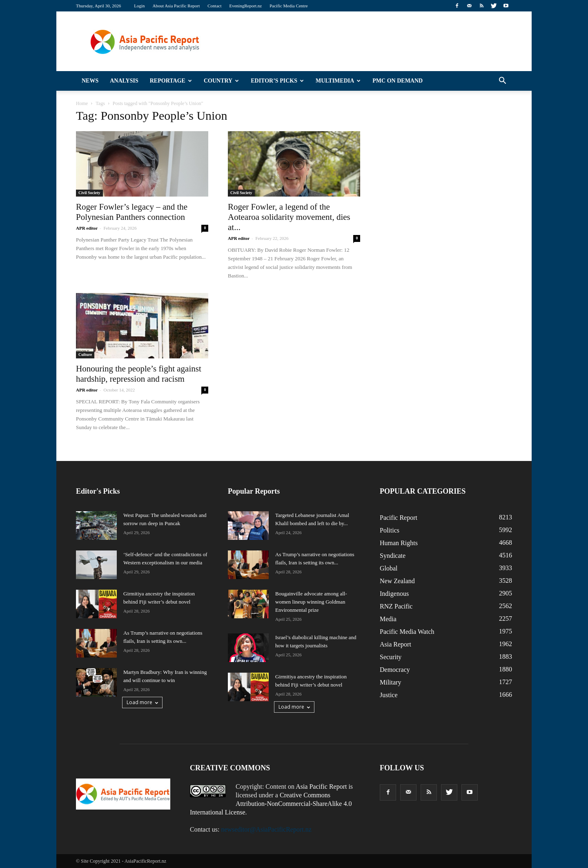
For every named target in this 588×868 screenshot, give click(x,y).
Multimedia (338, 81)
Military (390, 682)
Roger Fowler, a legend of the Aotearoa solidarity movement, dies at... (289, 217)
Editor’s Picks (277, 81)
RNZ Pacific (396, 606)
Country (221, 81)
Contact (214, 6)
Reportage (171, 81)
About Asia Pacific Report (176, 6)
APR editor (87, 228)
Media (388, 619)
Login (139, 6)
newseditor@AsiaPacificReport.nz (266, 829)
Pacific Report (399, 518)
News (90, 81)
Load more (142, 702)
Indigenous (394, 594)
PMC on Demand (398, 81)
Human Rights (399, 543)
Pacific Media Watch (407, 632)
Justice (389, 695)
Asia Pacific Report (321, 786)
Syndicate (393, 556)
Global (389, 568)
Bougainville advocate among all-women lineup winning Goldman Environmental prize (311, 602)
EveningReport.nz (246, 6)
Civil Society (89, 193)
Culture (85, 355)
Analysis (124, 81)
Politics (390, 530)
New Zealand (397, 581)
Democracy (395, 670)
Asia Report (395, 644)
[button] (502, 81)
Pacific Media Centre (288, 6)
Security (391, 657)
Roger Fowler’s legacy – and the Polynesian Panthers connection (132, 212)
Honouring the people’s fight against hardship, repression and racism (139, 374)
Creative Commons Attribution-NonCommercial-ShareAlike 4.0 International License (271, 804)
